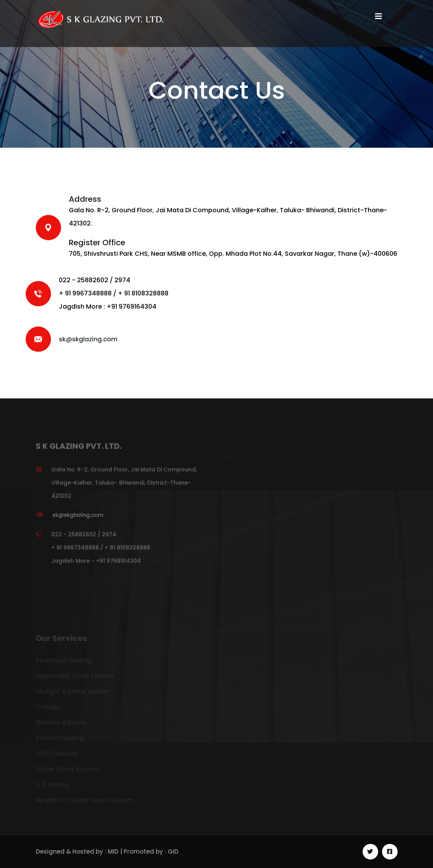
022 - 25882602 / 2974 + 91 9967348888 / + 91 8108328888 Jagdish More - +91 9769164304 (101, 550)
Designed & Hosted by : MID (78, 851)
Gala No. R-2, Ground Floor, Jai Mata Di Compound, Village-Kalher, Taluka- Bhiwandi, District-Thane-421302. (124, 485)
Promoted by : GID (151, 851)
